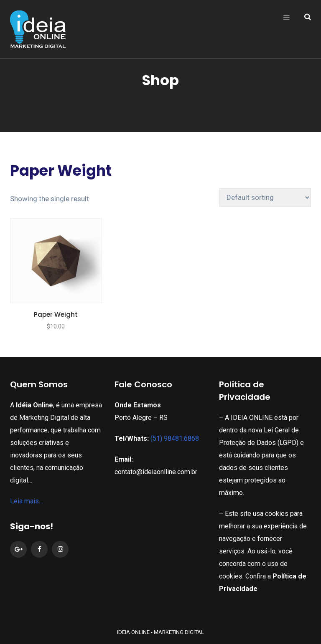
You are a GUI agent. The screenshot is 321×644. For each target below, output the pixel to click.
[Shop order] (265, 198)
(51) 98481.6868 (175, 438)
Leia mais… (27, 501)
